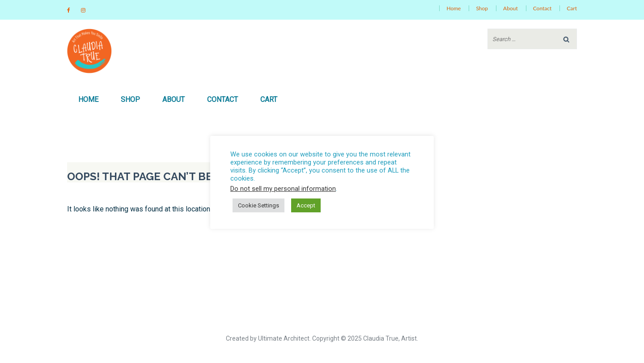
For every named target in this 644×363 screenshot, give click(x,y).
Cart (572, 8)
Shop (482, 8)
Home (453, 8)
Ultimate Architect (284, 338)
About (511, 8)
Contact (542, 8)
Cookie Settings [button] (258, 205)
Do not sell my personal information (283, 189)
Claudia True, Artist (390, 338)
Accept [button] (306, 205)
